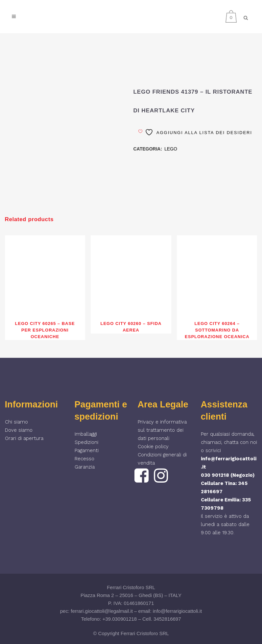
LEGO (171, 149)
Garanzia (85, 467)
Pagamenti (87, 450)
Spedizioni (86, 442)
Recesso (84, 459)
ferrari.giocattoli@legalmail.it (102, 611)
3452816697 (167, 619)
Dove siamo (19, 430)
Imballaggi (86, 434)
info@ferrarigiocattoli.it (177, 611)
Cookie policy (153, 447)
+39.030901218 (120, 619)
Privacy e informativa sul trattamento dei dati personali (162, 430)
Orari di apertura (24, 438)
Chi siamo (16, 422)
